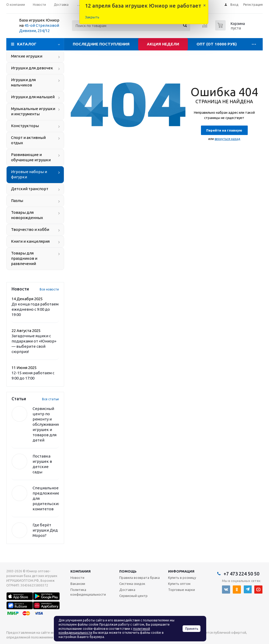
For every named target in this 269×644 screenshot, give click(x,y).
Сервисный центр (133, 596)
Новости (77, 578)
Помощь (128, 571)
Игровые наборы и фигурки (29, 174)
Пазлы (17, 201)
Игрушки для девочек (32, 68)
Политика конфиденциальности (88, 592)
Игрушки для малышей (33, 97)
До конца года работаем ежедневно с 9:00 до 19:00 (35, 309)
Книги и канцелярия (30, 241)
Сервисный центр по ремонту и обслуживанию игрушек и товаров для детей (47, 424)
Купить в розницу (182, 578)
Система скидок (132, 584)
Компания (81, 571)
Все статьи (50, 399)
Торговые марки (182, 590)
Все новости (49, 289)
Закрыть (92, 17)
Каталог (27, 44)
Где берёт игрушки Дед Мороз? (45, 530)
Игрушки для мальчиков (23, 82)
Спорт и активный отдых (28, 140)
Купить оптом (179, 584)
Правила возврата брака (139, 578)
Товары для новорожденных (27, 215)
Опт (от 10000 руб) (217, 44)
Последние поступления (101, 44)
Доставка (127, 590)
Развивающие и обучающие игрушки (31, 157)
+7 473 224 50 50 (241, 574)
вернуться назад (227, 139)
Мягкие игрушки (27, 56)
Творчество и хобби (30, 229)
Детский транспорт (30, 189)
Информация (181, 571)
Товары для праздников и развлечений (24, 258)
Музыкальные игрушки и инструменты (33, 111)
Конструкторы (25, 126)
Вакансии (78, 584)
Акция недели (163, 44)
